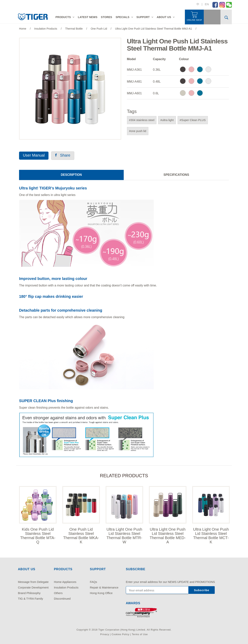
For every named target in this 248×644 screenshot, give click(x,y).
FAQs (94, 582)
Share (63, 155)
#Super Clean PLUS (193, 120)
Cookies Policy (121, 634)
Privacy (105, 634)
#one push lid (138, 131)
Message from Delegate (33, 582)
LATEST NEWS (88, 17)
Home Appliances (65, 582)
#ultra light (167, 120)
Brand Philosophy (29, 593)
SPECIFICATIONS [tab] (176, 175)
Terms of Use (140, 634)
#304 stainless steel (142, 120)
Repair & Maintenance (104, 587)
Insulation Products (66, 587)
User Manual (34, 155)
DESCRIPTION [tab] (71, 175)
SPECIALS (123, 17)
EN (207, 4)
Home (23, 29)
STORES (106, 17)
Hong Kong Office (101, 593)
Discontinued (62, 599)
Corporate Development (33, 587)
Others (58, 593)
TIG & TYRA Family (30, 599)
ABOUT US (164, 17)
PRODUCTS (63, 17)
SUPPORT (143, 17)
